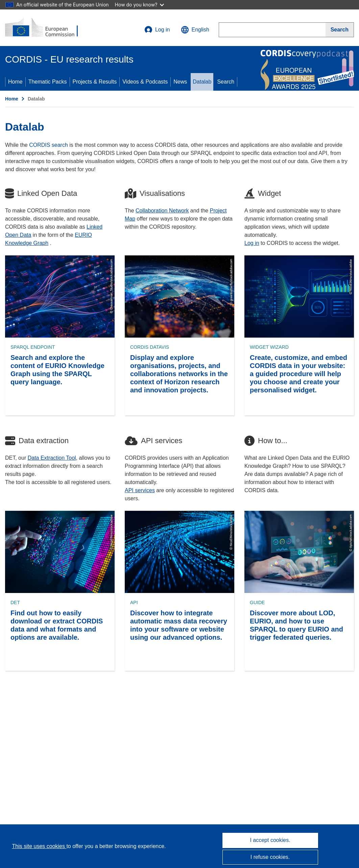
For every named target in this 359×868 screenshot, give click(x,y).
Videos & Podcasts (145, 82)
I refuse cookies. (270, 857)
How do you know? (140, 5)
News (180, 82)
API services (140, 490)
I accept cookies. (270, 840)
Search (226, 82)
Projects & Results (95, 82)
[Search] (340, 30)
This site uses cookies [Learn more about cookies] (39, 846)
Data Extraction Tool (52, 458)
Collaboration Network (162, 211)
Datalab (202, 82)
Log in (157, 30)
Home (15, 82)
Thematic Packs (48, 82)
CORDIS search (49, 145)
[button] (195, 30)
